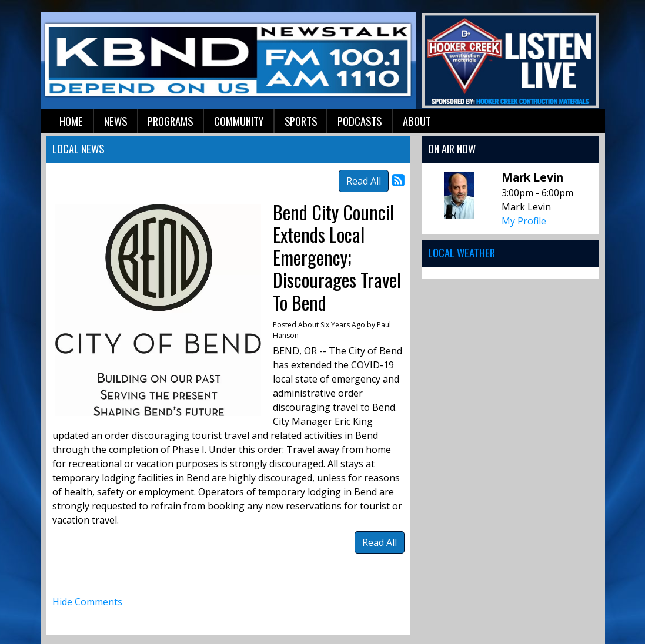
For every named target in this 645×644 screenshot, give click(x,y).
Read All (364, 181)
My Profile (524, 221)
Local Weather (462, 252)
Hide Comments (87, 602)
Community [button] (239, 121)
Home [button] (71, 121)
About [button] (417, 121)
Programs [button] (170, 121)
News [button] (116, 121)
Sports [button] (301, 121)
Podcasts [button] (360, 121)
